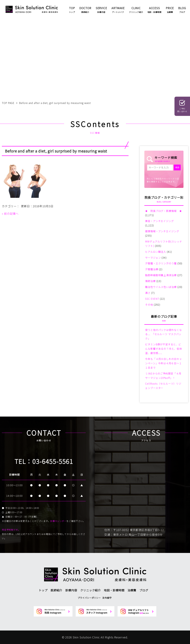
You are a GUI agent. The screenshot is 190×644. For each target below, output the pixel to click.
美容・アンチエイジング (159, 221)
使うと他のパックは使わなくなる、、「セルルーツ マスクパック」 (164, 334)
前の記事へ (11, 213)
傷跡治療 (150, 281)
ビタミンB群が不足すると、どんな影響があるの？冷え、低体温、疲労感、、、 (164, 349)
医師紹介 (57, 590)
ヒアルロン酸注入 (156, 252)
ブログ (144, 590)
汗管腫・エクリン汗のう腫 (161, 263)
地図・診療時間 (114, 590)
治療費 (132, 590)
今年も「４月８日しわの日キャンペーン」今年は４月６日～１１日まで (164, 363)
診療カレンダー (58, 521)
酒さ (148, 293)
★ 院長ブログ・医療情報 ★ (164, 211)
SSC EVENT (152, 299)
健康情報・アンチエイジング (162, 231)
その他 (149, 305)
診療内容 (71, 590)
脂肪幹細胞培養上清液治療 (161, 275)
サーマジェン (153, 258)
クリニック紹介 (90, 590)
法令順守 (107, 598)
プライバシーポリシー (89, 598)
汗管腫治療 (152, 269)
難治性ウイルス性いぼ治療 (161, 287)
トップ (43, 590)
